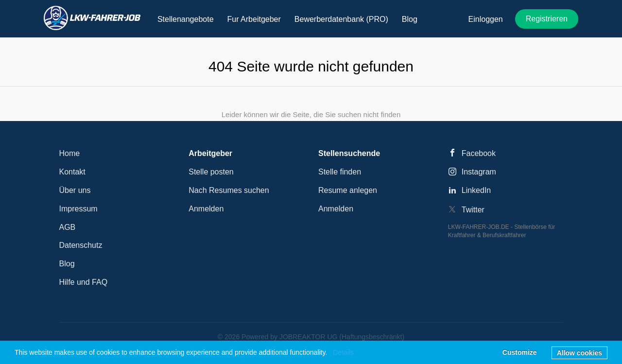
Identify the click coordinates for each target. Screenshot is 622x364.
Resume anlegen (348, 190)
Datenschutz (81, 245)
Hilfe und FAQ (84, 282)
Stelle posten (211, 172)
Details (343, 352)
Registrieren (547, 19)
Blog (67, 264)
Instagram (479, 172)
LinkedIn (476, 190)
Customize (520, 352)
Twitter (473, 210)
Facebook (479, 153)
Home (70, 153)
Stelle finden (340, 172)
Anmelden (206, 209)
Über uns (75, 190)
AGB (68, 227)
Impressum (78, 209)
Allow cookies (579, 353)
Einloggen (486, 19)
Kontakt (72, 172)
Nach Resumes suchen (229, 190)
